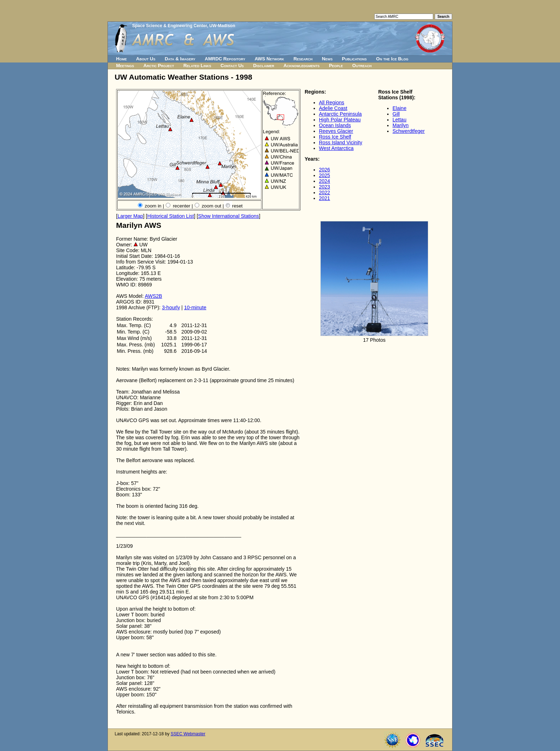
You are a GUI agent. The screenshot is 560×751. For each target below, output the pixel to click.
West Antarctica (336, 148)
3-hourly (171, 307)
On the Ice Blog (392, 59)
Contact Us (232, 66)
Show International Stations (229, 216)
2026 (324, 170)
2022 (324, 192)
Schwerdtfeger (409, 131)
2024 (324, 181)
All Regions (332, 102)
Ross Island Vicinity (341, 142)
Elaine (399, 108)
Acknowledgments (302, 66)
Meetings (125, 66)
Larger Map (130, 216)
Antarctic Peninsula (340, 114)
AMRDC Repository (225, 59)
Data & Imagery (180, 59)
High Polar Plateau (340, 120)
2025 (324, 175)
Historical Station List (171, 216)
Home (121, 59)
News (327, 59)
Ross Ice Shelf (335, 137)
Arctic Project (159, 66)
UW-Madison (222, 26)
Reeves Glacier (336, 131)
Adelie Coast (333, 108)
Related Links (197, 66)
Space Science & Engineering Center (169, 26)
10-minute (195, 307)
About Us (146, 59)
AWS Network (269, 59)
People (336, 66)
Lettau (399, 120)
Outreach (362, 66)
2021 (324, 198)
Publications (354, 59)
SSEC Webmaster (188, 734)
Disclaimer (264, 66)
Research (303, 59)
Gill (396, 114)
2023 (324, 187)
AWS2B (153, 296)
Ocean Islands (335, 125)
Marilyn (401, 125)
